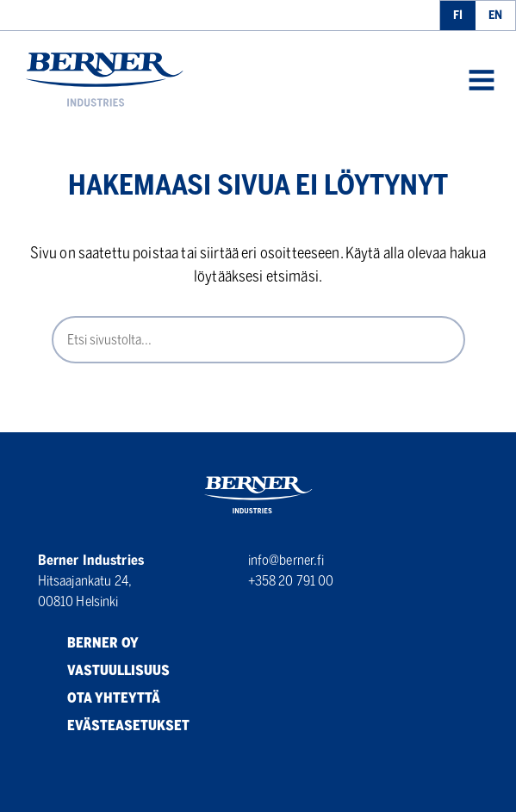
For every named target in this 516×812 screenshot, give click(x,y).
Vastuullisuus (104, 671)
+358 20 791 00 (291, 581)
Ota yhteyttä (99, 698)
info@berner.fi (286, 560)
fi (458, 15)
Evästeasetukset (114, 726)
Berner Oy (88, 643)
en (495, 15)
